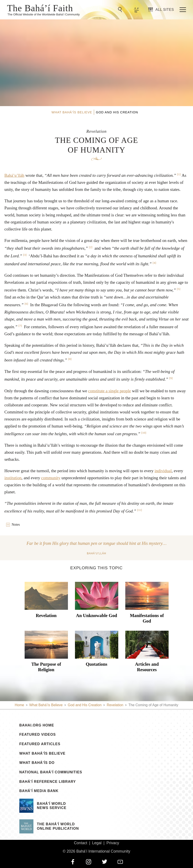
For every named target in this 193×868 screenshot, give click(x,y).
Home (19, 705)
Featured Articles (40, 744)
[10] (144, 433)
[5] (179, 289)
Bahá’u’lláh (14, 175)
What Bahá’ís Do (37, 763)
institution (13, 478)
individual (163, 471)
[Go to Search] (121, 10)
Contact (81, 843)
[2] (91, 247)
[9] (171, 378)
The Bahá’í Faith (40, 8)
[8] (70, 359)
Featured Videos (38, 735)
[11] (140, 510)
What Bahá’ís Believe (42, 754)
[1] (179, 174)
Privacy (113, 843)
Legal (97, 843)
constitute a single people (110, 391)
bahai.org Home (37, 725)
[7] (20, 326)
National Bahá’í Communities (51, 772)
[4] (155, 263)
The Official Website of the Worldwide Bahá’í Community (44, 14)
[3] (25, 255)
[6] (26, 304)
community (51, 478)
